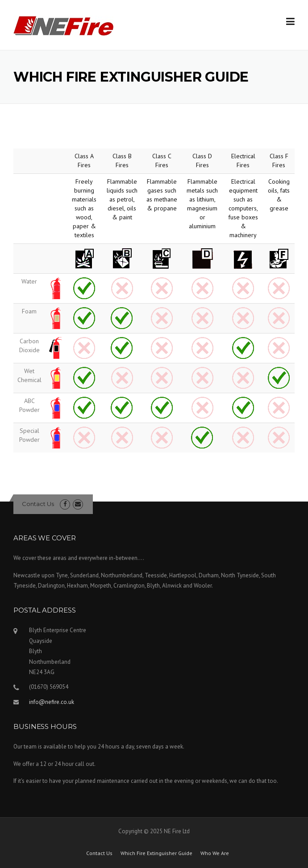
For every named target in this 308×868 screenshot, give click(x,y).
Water (29, 281)
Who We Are (215, 853)
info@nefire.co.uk (52, 702)
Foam (29, 311)
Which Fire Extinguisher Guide (156, 853)
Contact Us (38, 504)
